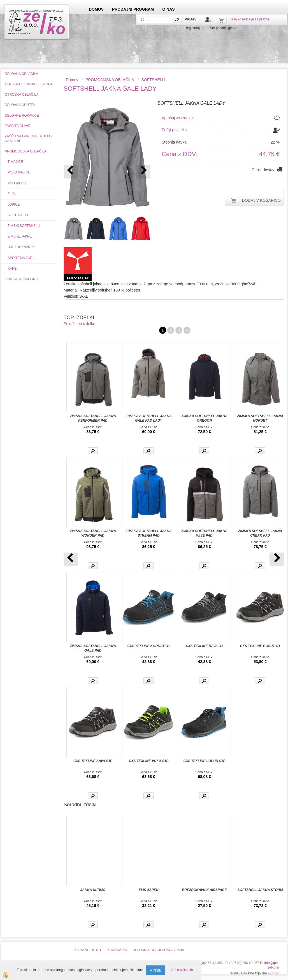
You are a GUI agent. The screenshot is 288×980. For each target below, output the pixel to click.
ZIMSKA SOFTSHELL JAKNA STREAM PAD (149, 533)
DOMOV (96, 9)
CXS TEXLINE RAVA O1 (204, 646)
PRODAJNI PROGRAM (133, 9)
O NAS (168, 9)
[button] (143, 172)
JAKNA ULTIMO (93, 890)
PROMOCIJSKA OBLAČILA (110, 80)
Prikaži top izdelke (79, 324)
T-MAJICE (15, 162)
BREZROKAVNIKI (21, 247)
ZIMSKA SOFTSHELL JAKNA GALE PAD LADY (149, 418)
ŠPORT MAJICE (20, 258)
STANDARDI (117, 950)
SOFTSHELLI (18, 215)
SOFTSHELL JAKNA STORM (260, 890)
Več (93, 451)
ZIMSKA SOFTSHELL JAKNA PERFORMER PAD (93, 418)
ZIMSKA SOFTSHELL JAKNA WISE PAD (204, 533)
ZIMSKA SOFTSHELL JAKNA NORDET (260, 418)
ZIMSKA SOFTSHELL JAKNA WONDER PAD (93, 533)
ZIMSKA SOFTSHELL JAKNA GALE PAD (93, 648)
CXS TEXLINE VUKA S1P (149, 761)
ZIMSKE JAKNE (20, 236)
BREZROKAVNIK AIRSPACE (205, 890)
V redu (155, 970)
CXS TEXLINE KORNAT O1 (149, 646)
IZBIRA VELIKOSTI (88, 950)
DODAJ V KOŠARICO (261, 200)
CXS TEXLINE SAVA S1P (93, 761)
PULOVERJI (17, 183)
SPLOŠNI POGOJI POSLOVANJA (158, 950)
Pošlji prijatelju (174, 130)
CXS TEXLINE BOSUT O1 (260, 646)
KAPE (12, 269)
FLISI (12, 194)
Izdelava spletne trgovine (248, 973)
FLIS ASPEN (148, 890)
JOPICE (14, 205)
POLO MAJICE (19, 172)
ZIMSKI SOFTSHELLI (24, 226)
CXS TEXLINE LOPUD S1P (204, 761)
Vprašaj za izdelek (178, 118)
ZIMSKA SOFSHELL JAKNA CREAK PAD (260, 533)
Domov (72, 80)
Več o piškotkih (182, 970)
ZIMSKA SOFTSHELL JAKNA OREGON (204, 418)
